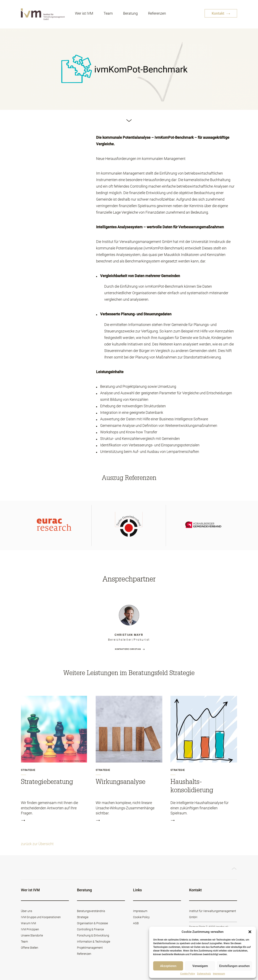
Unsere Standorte (32, 935)
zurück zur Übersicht (37, 844)
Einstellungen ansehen (234, 966)
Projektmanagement (90, 948)
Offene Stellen (30, 948)
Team (108, 14)
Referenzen (157, 14)
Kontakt (221, 14)
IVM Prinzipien (30, 929)
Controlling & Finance (90, 929)
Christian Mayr (129, 635)
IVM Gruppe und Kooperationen (41, 917)
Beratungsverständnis (91, 911)
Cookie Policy (188, 974)
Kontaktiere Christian (128, 649)
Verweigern (200, 966)
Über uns (27, 911)
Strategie (28, 770)
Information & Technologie (94, 942)
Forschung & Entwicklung (93, 935)
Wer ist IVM (84, 14)
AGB (136, 923)
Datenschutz (204, 974)
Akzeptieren (168, 966)
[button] (250, 932)
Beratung (130, 14)
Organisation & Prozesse (92, 923)
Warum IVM (28, 923)
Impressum (219, 974)
